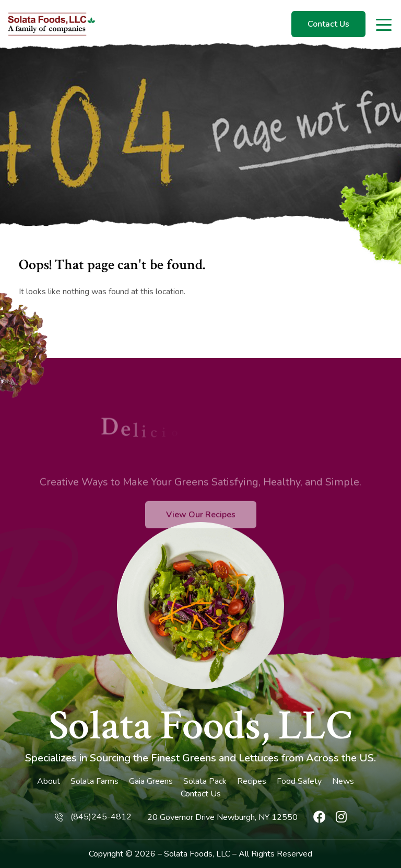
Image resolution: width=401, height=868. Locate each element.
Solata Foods (188, 854)
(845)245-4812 (101, 817)
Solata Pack (205, 781)
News (343, 781)
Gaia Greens (151, 781)
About (49, 781)
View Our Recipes (201, 534)
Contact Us (328, 24)
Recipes (252, 781)
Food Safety (299, 781)
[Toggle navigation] (385, 24)
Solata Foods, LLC (200, 726)
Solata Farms (95, 781)
